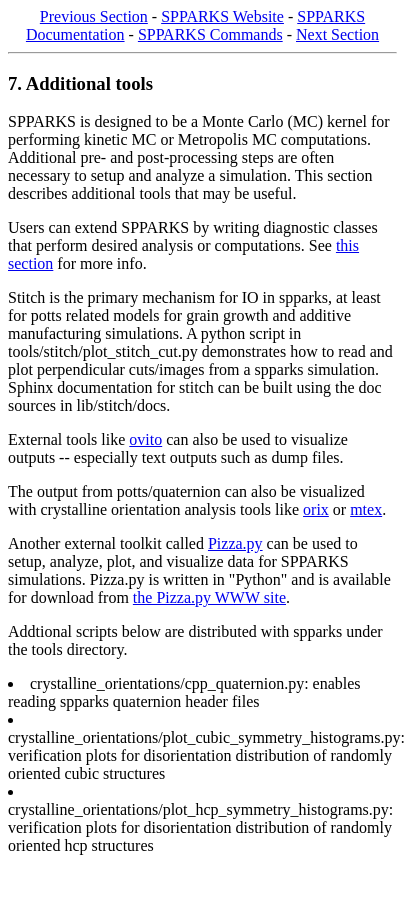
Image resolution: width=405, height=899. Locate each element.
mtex (366, 509)
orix (316, 509)
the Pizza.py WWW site (209, 597)
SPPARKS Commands (210, 34)
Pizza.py (235, 543)
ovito (145, 439)
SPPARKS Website (222, 16)
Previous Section (94, 16)
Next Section (337, 34)
